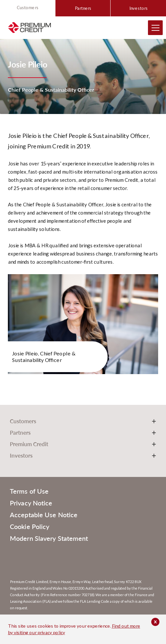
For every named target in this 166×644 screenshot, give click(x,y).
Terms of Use (29, 491)
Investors (138, 8)
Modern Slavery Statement (49, 538)
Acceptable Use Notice (44, 515)
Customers (28, 8)
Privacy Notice (31, 503)
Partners (83, 8)
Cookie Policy (30, 526)
